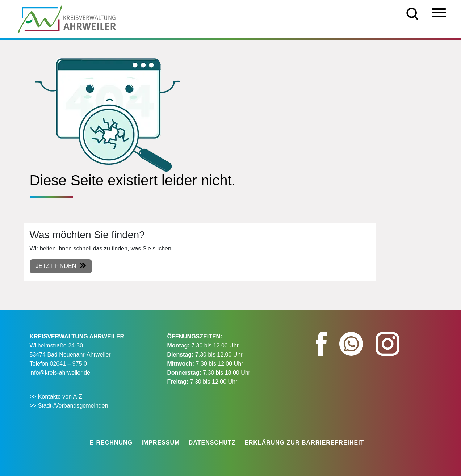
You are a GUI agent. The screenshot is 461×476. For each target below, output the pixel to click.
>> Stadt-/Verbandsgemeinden (69, 406)
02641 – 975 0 (68, 364)
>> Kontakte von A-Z (57, 397)
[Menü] (439, 13)
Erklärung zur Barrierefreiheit (304, 443)
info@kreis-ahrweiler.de (60, 373)
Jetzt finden (56, 266)
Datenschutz (212, 443)
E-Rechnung (111, 443)
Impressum (160, 443)
